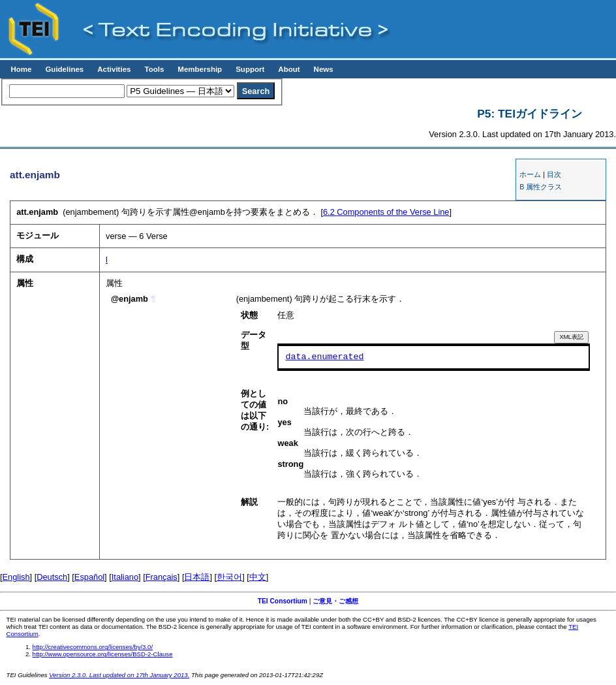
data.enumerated (324, 357)
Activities (114, 69)
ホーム (530, 174)
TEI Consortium (283, 601)
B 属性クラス (541, 187)
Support (250, 69)
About (289, 69)
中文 (258, 577)
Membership (200, 69)
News (324, 69)
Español (89, 577)
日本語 (197, 577)
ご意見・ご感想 (335, 601)
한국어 (229, 577)
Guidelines (64, 69)
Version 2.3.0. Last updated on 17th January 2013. (119, 675)
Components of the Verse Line (386, 212)
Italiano (125, 577)
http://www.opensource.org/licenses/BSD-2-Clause (103, 654)
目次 (554, 174)
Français (162, 577)
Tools (154, 69)
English (16, 577)
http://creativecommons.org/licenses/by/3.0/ (93, 647)
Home (21, 69)
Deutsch (52, 577)
